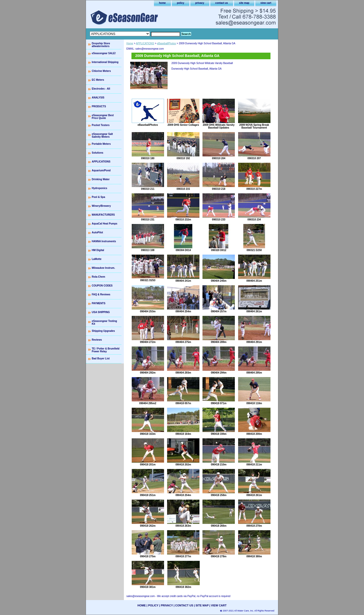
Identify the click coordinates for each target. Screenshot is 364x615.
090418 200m (254, 434)
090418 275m (148, 556)
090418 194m (219, 434)
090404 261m (254, 311)
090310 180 (148, 158)
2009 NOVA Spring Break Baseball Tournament (254, 126)
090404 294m (219, 373)
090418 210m (219, 465)
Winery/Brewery (101, 206)
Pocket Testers (101, 125)
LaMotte (97, 259)
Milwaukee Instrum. (103, 268)
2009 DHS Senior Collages (183, 125)
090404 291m (254, 342)
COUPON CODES (102, 286)
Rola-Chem (98, 277)
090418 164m (183, 434)
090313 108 (148, 250)
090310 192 (183, 158)
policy (181, 3)
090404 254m (183, 311)
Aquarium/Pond (101, 170)
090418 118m (254, 403)
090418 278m (219, 556)
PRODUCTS (99, 106)
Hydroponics (99, 188)
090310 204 (219, 158)
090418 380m (254, 556)
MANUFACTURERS (103, 215)
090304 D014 (183, 250)
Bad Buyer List (101, 358)
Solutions (98, 153)
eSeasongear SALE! (104, 53)
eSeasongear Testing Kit (104, 322)
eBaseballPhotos (166, 43)
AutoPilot (97, 232)
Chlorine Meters (101, 71)
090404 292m (148, 373)
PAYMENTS (99, 303)
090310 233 (219, 220)
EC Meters (98, 80)
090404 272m (148, 342)
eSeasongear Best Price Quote (103, 117)
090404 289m (219, 342)
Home (130, 43)
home (162, 3)
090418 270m (254, 526)
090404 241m (183, 281)
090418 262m (148, 526)
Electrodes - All (101, 89)
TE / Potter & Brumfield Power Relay (106, 350)
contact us (222, 3)
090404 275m (183, 342)
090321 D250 (254, 250)
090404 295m (254, 373)
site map (244, 3)
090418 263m (183, 526)
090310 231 (148, 220)
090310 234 (254, 220)
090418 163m (148, 434)
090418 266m (219, 526)
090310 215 (183, 189)
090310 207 (254, 158)
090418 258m (219, 495)
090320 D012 (219, 250)
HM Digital (98, 250)
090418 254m (183, 495)
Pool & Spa (98, 197)
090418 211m (254, 465)
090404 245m (219, 281)
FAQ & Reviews (101, 294)
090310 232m (183, 220)
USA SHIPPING (101, 312)
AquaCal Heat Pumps (105, 224)
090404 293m (183, 373)
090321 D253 (148, 280)
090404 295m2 (148, 403)
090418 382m (184, 587)
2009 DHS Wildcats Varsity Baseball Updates (219, 126)
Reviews (97, 340)
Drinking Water (101, 179)
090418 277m (183, 556)
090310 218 (219, 189)
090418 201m (148, 465)
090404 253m (148, 311)
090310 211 (148, 189)
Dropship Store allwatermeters (101, 45)
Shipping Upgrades (103, 331)
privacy (200, 3)
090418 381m (148, 587)
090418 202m (183, 465)
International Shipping (105, 62)
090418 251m (148, 495)
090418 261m (254, 495)
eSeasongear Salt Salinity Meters (102, 135)
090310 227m (254, 189)
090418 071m (219, 403)
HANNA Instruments (104, 241)
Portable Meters (101, 144)
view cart (266, 3)
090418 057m (183, 403)
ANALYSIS (98, 98)
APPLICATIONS (145, 43)
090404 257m (219, 311)
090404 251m (254, 281)
